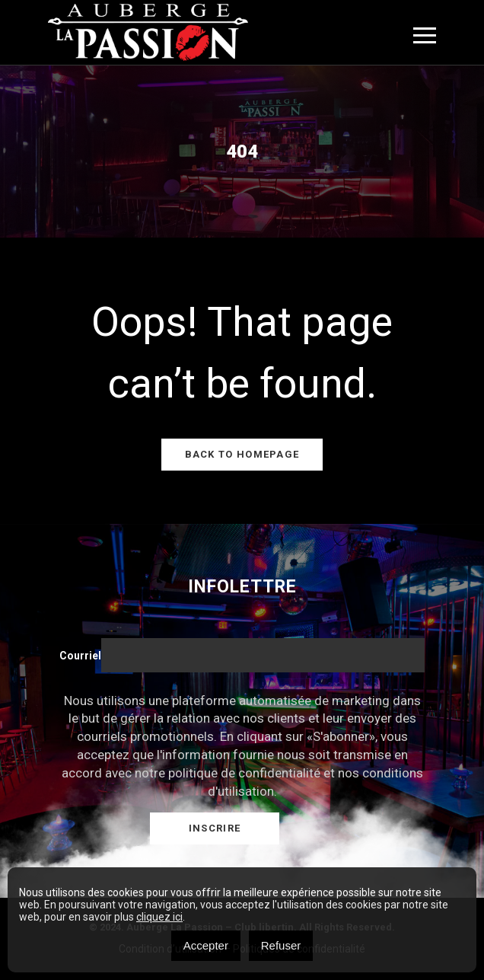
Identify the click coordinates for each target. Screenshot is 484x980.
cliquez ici (159, 917)
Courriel (80, 656)
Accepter (206, 945)
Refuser (281, 945)
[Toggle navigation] (425, 35)
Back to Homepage (242, 454)
